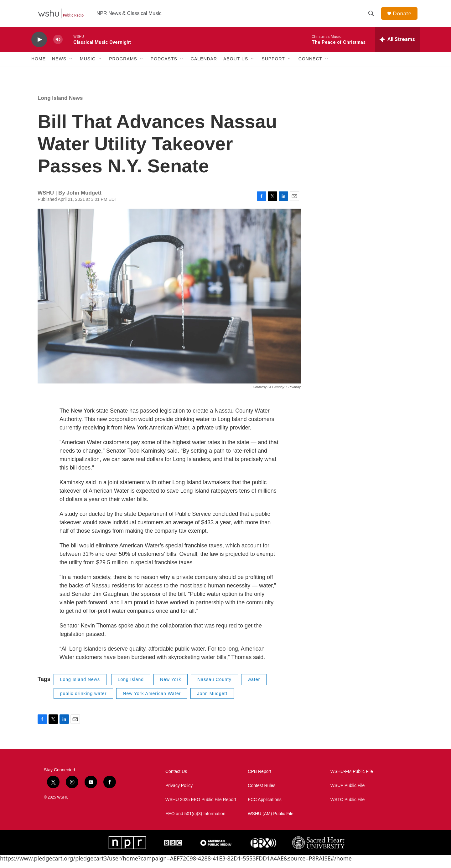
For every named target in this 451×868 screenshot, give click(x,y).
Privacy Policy (179, 792)
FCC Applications (264, 806)
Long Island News (60, 104)
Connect (310, 65)
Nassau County (214, 685)
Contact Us (176, 777)
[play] (39, 46)
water (254, 685)
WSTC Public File (348, 806)
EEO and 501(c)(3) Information (195, 820)
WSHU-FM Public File (352, 777)
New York (171, 685)
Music (88, 65)
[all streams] (397, 45)
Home (39, 65)
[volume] (58, 46)
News (59, 65)
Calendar (204, 65)
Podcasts (164, 65)
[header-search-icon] (372, 17)
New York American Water (152, 699)
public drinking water (83, 699)
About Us (236, 65)
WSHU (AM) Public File (270, 820)
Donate (404, 16)
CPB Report (259, 777)
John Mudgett (212, 699)
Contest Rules (262, 792)
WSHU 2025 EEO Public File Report (201, 806)
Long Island (131, 685)
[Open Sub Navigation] (71, 65)
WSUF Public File (348, 792)
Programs (123, 65)
